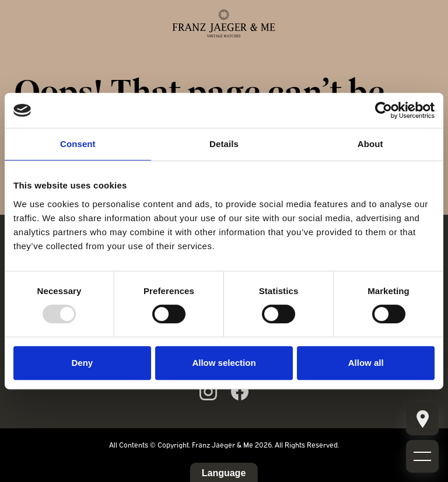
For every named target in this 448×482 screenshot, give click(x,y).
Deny (82, 363)
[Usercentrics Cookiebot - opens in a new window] (384, 110)
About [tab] (370, 144)
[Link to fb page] (240, 392)
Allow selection (224, 363)
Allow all (366, 363)
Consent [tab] (78, 144)
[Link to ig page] (208, 392)
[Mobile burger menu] (422, 419)
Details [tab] (224, 144)
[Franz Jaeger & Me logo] (224, 23)
